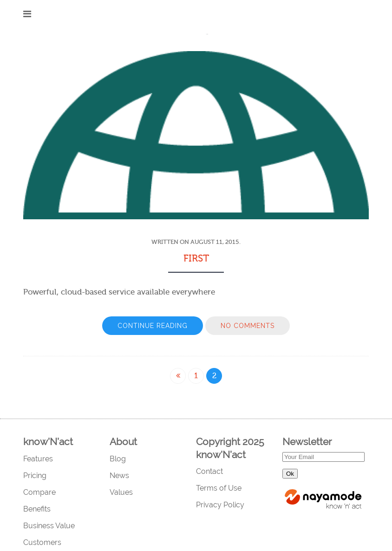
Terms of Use (219, 488)
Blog (118, 459)
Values (121, 492)
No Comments (248, 326)
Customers (42, 542)
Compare (39, 492)
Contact (209, 471)
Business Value (49, 526)
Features (38, 459)
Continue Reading (153, 326)
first (196, 258)
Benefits (37, 509)
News (119, 476)
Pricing (35, 476)
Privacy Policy (220, 505)
